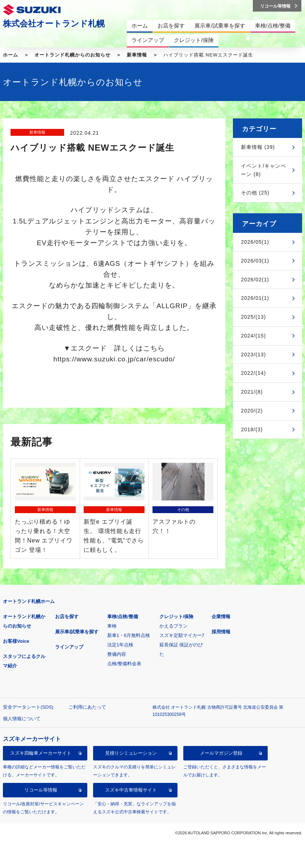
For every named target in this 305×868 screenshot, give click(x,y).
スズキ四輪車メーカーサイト (41, 753)
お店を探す (67, 617)
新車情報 (137, 55)
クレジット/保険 (177, 617)
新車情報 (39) (258, 147)
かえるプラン (174, 626)
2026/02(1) (255, 280)
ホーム (11, 55)
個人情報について (22, 719)
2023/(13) (253, 355)
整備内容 (117, 654)
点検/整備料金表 (124, 664)
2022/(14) (253, 373)
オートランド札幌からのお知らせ (72, 55)
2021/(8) (252, 392)
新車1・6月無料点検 (129, 635)
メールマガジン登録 (221, 753)
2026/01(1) (255, 298)
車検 (112, 626)
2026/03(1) (255, 261)
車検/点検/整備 (123, 617)
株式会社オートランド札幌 (54, 24)
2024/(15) (253, 336)
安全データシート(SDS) (28, 707)
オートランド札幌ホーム (29, 601)
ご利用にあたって (87, 707)
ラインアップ (69, 647)
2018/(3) (252, 429)
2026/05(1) (255, 242)
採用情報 (221, 632)
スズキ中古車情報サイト (131, 790)
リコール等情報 (41, 790)
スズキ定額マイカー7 (182, 635)
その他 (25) (255, 193)
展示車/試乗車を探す (77, 632)
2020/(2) (252, 411)
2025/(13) (253, 317)
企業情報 (221, 617)
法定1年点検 (120, 645)
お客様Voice (16, 641)
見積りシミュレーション (131, 753)
